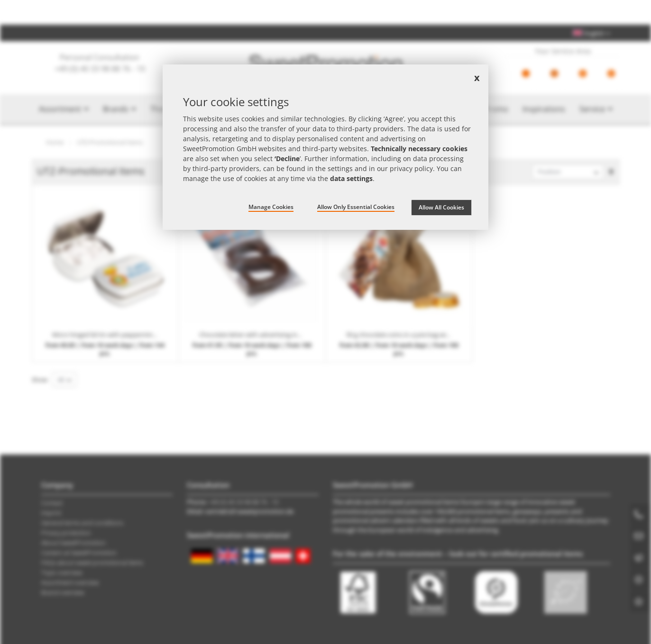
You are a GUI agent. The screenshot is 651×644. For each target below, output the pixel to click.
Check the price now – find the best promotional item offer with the (325, 12)
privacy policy (411, 168)
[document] (325, 147)
